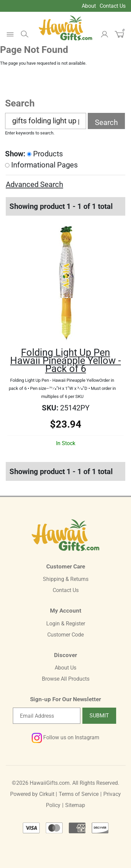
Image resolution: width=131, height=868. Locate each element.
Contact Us (113, 6)
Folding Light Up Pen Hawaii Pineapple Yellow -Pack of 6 (65, 361)
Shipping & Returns (66, 579)
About (89, 6)
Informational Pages (41, 165)
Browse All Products (66, 679)
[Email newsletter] (47, 716)
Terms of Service (79, 794)
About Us (65, 668)
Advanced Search (34, 184)
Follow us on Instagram (65, 737)
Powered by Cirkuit (32, 794)
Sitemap (75, 805)
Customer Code (65, 635)
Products (45, 154)
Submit (99, 716)
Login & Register (66, 624)
